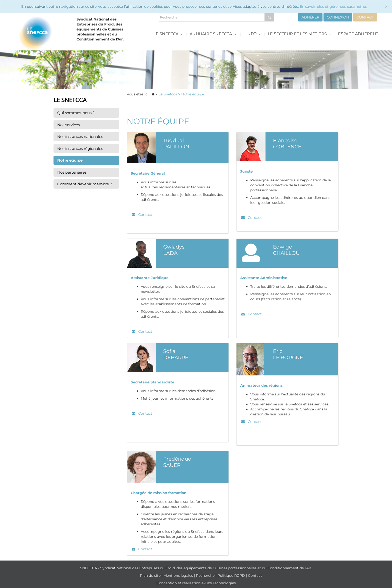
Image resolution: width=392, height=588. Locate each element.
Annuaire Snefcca (213, 34)
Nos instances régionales (80, 148)
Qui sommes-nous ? (76, 113)
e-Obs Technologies (219, 583)
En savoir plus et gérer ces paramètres (333, 6)
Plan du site (151, 576)
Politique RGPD (232, 576)
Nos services (68, 125)
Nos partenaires (72, 172)
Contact (365, 17)
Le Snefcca (168, 34)
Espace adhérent (358, 34)
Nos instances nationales (80, 137)
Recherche (206, 576)
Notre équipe (70, 160)
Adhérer (310, 17)
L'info (252, 34)
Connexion (338, 17)
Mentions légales (179, 576)
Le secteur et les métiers (299, 34)
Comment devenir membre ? (85, 184)
